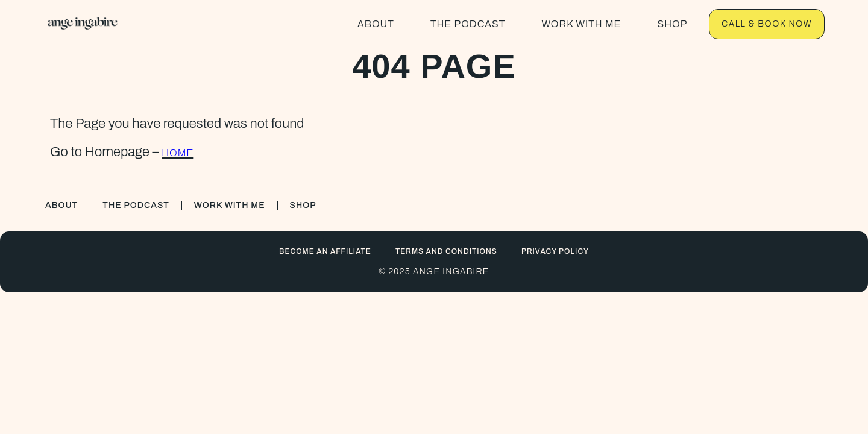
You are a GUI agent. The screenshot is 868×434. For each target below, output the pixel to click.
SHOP (672, 24)
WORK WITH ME (581, 24)
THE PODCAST (468, 24)
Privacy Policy (555, 251)
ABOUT (376, 24)
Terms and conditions (446, 251)
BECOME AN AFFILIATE (325, 251)
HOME (178, 153)
